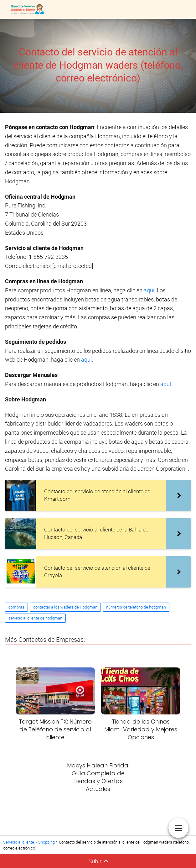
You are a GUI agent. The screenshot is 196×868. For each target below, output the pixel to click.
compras (16, 607)
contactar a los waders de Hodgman (65, 607)
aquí (149, 290)
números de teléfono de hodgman (136, 607)
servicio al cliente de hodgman (35, 618)
